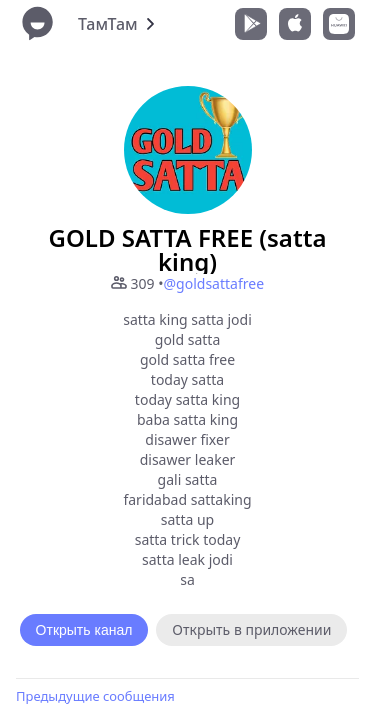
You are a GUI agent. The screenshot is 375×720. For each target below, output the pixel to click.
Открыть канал (84, 630)
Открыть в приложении (251, 629)
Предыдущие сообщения (95, 696)
